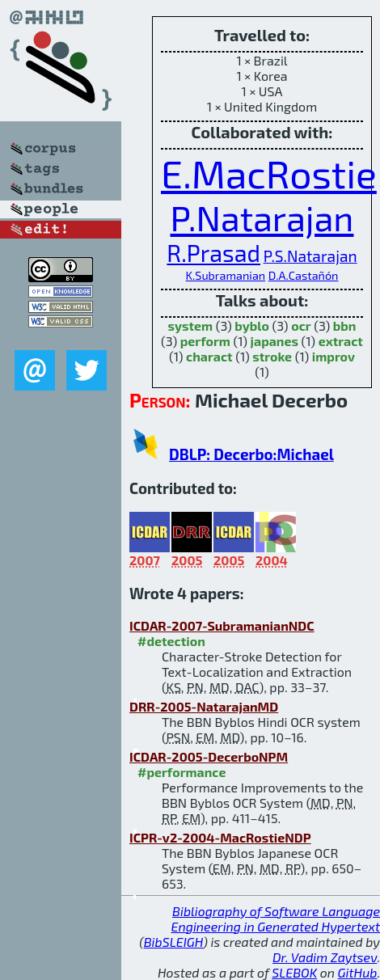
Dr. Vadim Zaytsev (325, 957)
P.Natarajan (262, 218)
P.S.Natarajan (310, 256)
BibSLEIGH (173, 942)
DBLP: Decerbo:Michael (251, 454)
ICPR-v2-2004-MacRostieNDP (220, 837)
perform (205, 341)
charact (209, 356)
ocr (301, 325)
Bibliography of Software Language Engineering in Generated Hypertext (276, 919)
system (191, 325)
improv (334, 356)
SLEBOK (294, 972)
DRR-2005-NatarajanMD (204, 706)
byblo (252, 325)
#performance (182, 772)
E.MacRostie (269, 173)
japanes (274, 341)
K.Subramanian (226, 275)
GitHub (358, 972)
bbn (345, 325)
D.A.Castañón (304, 275)
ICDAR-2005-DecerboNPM (209, 756)
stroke (272, 356)
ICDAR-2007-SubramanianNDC (222, 625)
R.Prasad (213, 253)
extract (341, 341)
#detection (171, 641)
